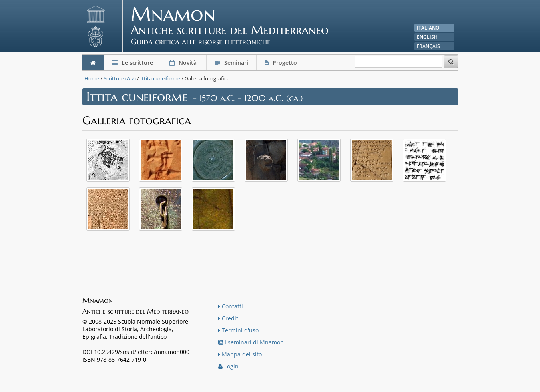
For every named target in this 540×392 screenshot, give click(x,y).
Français (428, 46)
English (427, 37)
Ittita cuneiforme (160, 78)
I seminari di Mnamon (251, 342)
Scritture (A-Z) (120, 78)
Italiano (428, 28)
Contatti (231, 306)
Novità (184, 63)
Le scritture (133, 63)
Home (92, 78)
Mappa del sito (240, 354)
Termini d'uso (238, 330)
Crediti (229, 318)
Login (228, 366)
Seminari (231, 63)
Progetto (282, 63)
